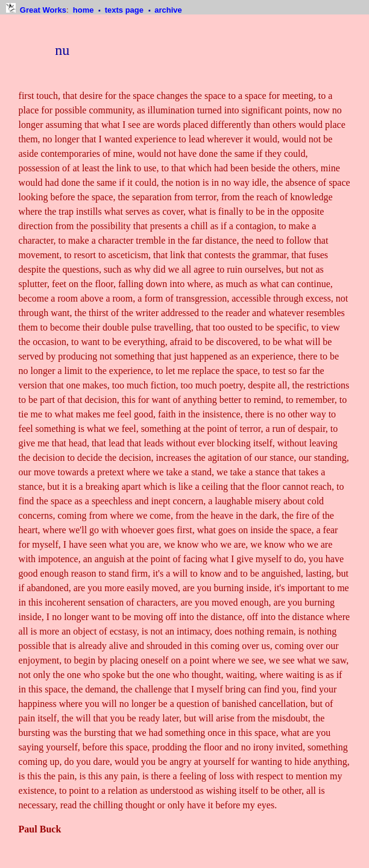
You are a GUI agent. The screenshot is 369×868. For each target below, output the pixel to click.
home (84, 10)
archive (168, 10)
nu (62, 50)
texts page (125, 10)
